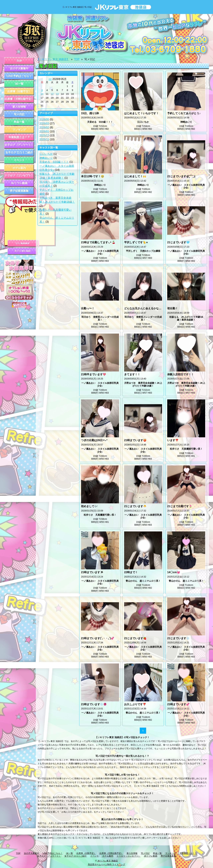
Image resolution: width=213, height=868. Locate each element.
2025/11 (44, 139)
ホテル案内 (19, 168)
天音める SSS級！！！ (54, 162)
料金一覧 (19, 122)
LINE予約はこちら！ (19, 76)
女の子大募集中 (19, 68)
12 (52, 94)
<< (50, 79)
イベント (19, 160)
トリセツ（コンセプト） (19, 176)
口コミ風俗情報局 (22, 243)
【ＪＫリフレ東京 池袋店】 (53, 59)
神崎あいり (46, 158)
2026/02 (44, 127)
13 (57, 94)
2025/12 (44, 135)
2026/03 (44, 123)
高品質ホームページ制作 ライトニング (107, 864)
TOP (19, 61)
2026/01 (44, 131)
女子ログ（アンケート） (19, 145)
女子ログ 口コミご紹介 (19, 153)
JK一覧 (19, 84)
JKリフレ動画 (19, 183)
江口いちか (46, 154)
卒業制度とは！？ (19, 137)
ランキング (19, 130)
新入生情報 (19, 107)
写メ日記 (19, 114)
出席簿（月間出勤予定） (19, 99)
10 (42, 94)
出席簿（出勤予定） (19, 91)
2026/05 (44, 119)
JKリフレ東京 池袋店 (22, 251)
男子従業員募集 (19, 191)
